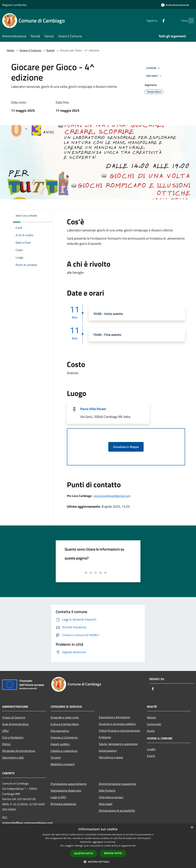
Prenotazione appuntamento (69, 784)
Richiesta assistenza (63, 804)
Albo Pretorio (107, 790)
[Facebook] (156, 21)
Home (10, 50)
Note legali (106, 804)
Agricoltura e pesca (111, 757)
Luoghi (151, 749)
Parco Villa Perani (93, 409)
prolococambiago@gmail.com (112, 496)
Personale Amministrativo (19, 751)
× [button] (192, 828)
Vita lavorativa (60, 731)
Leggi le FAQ (58, 797)
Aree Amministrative (15, 724)
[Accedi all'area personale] (175, 5)
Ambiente (105, 737)
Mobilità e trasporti (63, 764)
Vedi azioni (154, 76)
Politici (7, 744)
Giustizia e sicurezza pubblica (117, 724)
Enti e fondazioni (13, 737)
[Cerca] (189, 21)
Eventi (51, 50)
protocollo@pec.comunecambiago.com (27, 823)
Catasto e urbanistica (64, 751)
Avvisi (151, 731)
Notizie (151, 717)
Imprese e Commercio (64, 737)
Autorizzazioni (108, 751)
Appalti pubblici (60, 744)
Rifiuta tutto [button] (113, 853)
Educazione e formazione (115, 717)
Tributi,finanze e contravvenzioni (120, 731)
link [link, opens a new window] (134, 846)
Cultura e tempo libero (65, 724)
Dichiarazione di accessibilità (117, 810)
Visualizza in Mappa (126, 447)
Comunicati (154, 724)
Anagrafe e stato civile (65, 717)
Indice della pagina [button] (26, 216)
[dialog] (98, 846)
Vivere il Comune (31, 50)
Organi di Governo (14, 717)
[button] (98, 862)
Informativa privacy (111, 797)
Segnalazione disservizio (66, 790)
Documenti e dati (13, 757)
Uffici (5, 731)
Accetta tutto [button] (84, 853)
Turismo (56, 757)
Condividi (154, 68)
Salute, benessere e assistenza (118, 744)
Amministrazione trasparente (117, 784)
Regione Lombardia (14, 5)
